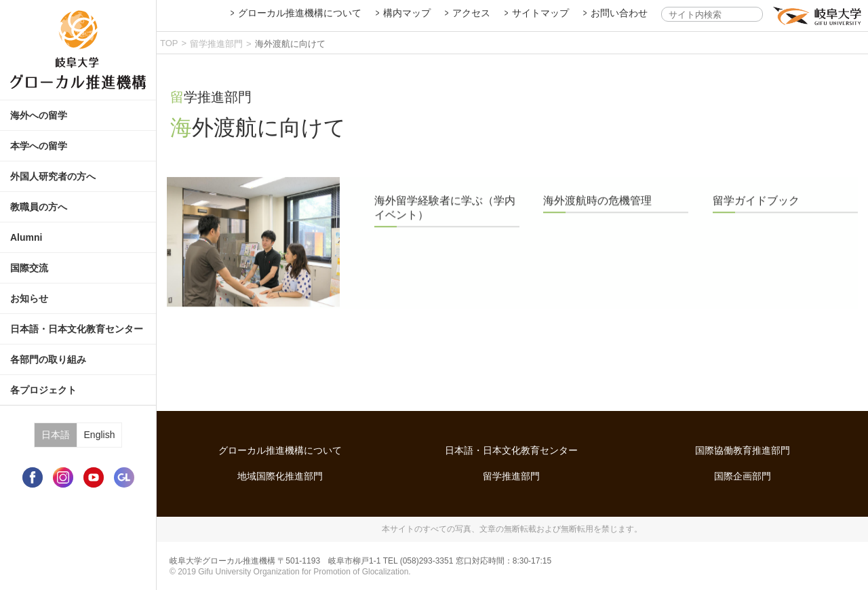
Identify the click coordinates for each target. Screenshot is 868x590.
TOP (169, 43)
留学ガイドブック (756, 211)
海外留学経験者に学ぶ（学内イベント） (445, 218)
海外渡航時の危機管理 (597, 211)
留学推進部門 (216, 44)
